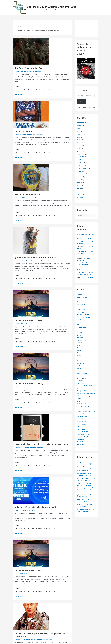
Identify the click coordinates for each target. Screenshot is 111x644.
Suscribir (81, 102)
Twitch (79, 359)
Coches (79, 140)
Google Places (81, 331)
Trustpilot (80, 354)
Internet (81, 159)
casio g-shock (36, 260)
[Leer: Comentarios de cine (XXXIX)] (31, 303)
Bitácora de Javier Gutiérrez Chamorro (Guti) (51, 7)
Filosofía (80, 146)
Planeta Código (81, 423)
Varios (79, 200)
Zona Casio (80, 443)
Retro (80, 171)
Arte (78, 131)
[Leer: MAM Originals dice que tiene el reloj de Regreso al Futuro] (31, 427)
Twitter (79, 362)
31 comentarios (29, 323)
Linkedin (80, 336)
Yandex (79, 367)
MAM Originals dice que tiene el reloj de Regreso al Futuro (43, 444)
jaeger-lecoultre (42, 260)
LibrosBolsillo (81, 415)
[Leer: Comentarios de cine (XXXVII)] (31, 553)
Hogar (79, 149)
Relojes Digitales (82, 425)
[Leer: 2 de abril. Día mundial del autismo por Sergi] (31, 490)
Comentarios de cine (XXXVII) (29, 570)
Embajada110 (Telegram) (84, 392)
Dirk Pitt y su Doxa (24, 131)
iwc (33, 71)
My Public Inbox (82, 341)
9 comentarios (30, 573)
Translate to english (83, 375)
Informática (80, 154)
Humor (79, 151)
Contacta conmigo (82, 298)
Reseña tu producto (83, 308)
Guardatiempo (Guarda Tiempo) (86, 413)
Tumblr (79, 357)
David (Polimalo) (82, 384)
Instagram (80, 334)
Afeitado (80, 126)
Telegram (80, 346)
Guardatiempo (81, 311)
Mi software (81, 313)
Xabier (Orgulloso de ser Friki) (86, 438)
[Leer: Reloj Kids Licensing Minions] (31, 177)
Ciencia (79, 134)
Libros (27, 135)
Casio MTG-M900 (87, 264)
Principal (80, 296)
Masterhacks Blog (82, 418)
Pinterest (80, 344)
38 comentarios (52, 260)
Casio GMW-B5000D (88, 243)
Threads (79, 349)
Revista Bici (80, 428)
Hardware (81, 157)
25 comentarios (39, 135)
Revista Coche (81, 430)
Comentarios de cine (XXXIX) (29, 320)
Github (79, 326)
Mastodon (80, 339)
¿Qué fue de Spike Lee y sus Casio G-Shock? (36, 257)
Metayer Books (81, 420)
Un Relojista (81, 441)
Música (79, 185)
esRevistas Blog (82, 405)
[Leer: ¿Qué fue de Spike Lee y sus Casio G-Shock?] (31, 240)
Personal (80, 188)
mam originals (33, 447)
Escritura (80, 143)
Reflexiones (80, 191)
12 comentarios (38, 71)
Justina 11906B (87, 236)
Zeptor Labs (81, 446)
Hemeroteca (81, 372)
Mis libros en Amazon (83, 316)
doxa (34, 135)
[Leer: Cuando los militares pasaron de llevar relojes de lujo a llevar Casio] (31, 616)
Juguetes (29, 197)
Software (81, 174)
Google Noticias (82, 329)
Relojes (30, 71)
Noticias (81, 165)
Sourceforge (81, 364)
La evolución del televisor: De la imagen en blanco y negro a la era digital (86, 512)
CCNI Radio (80, 382)
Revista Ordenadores (83, 433)
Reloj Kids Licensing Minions (29, 194)
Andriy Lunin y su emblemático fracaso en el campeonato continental (86, 491)
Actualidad (80, 123)
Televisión (31, 639)
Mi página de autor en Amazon (86, 318)
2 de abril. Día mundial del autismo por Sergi (36, 507)
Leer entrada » (19, 94)
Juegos (81, 162)
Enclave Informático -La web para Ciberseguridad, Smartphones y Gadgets (85, 397)
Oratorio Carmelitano (83, 435)
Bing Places (80, 321)
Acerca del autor (82, 306)
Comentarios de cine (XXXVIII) (29, 383)
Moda (79, 182)
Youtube (79, 369)
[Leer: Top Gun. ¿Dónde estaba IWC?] (31, 51)
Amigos (25, 510)
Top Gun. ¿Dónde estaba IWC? (29, 68)
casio (31, 260)
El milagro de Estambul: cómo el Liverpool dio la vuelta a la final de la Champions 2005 (86, 470)
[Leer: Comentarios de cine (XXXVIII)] (31, 366)
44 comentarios (38, 197)
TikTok (79, 352)
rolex (47, 260)
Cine (27, 71)
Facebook (80, 324)
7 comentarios (30, 387)
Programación (83, 168)
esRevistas (80, 402)
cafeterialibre (81, 267)
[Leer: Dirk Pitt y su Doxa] (31, 114)
